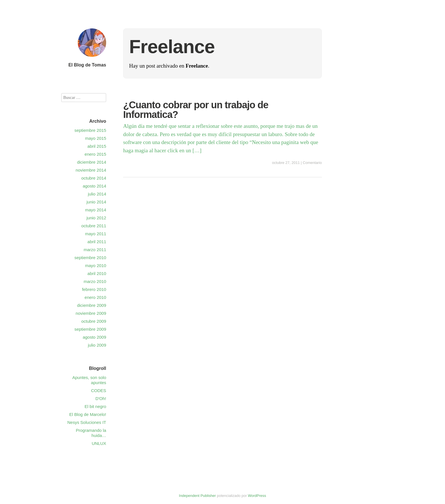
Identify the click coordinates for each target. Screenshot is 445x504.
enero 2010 (95, 297)
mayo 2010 (96, 265)
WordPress (257, 496)
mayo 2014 (96, 210)
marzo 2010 (95, 281)
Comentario (312, 163)
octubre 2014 (94, 178)
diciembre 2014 (92, 162)
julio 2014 (97, 194)
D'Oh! (101, 398)
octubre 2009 (94, 321)
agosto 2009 (94, 337)
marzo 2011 (95, 250)
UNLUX (99, 443)
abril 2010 (97, 273)
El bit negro (95, 406)
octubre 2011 (94, 226)
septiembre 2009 (90, 329)
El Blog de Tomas (87, 65)
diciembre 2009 (92, 305)
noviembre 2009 (91, 313)
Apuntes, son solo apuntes (89, 380)
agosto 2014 (94, 186)
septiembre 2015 (90, 130)
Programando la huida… (91, 433)
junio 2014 (96, 202)
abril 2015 (97, 146)
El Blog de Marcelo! (88, 414)
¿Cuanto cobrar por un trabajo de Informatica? (196, 110)
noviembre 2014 (91, 170)
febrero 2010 (94, 289)
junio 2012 (96, 218)
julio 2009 (97, 345)
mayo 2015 (96, 138)
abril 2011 (97, 242)
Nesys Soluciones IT (87, 422)
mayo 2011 (96, 234)
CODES (99, 391)
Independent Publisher (198, 496)
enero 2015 (95, 154)
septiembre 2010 (90, 258)
